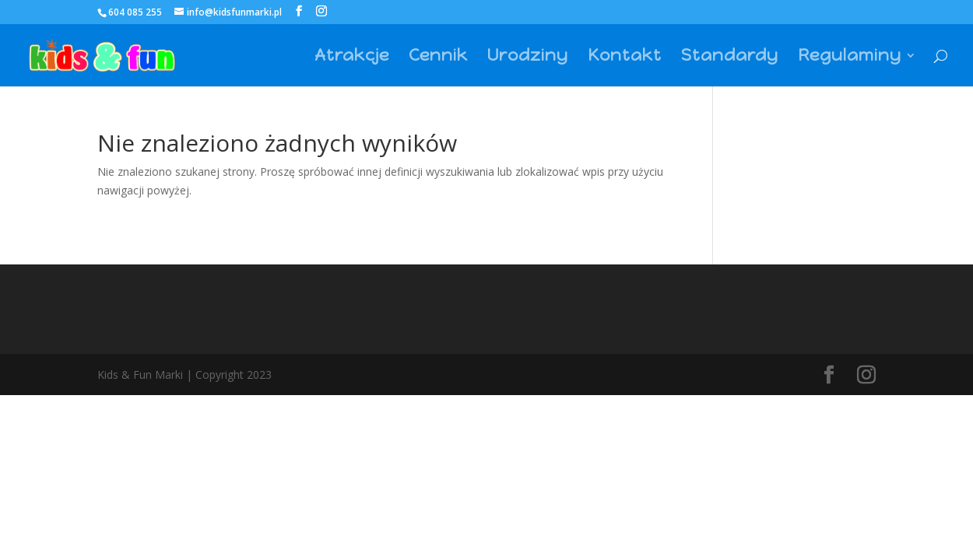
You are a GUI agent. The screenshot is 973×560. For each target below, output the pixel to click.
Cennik (438, 57)
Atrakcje (352, 57)
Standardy (730, 57)
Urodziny (528, 57)
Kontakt (625, 57)
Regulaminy (850, 57)
